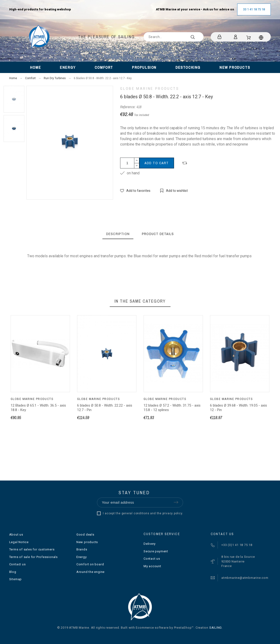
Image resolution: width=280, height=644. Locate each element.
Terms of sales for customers (32, 549)
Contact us (17, 564)
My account (152, 566)
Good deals (85, 535)
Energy (82, 557)
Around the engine (90, 572)
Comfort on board (90, 564)
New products (87, 542)
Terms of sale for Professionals (33, 557)
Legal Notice (19, 542)
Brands (82, 549)
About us (16, 535)
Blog (13, 572)
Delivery (150, 544)
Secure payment (156, 551)
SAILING (216, 628)
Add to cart (157, 163)
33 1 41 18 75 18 (254, 9)
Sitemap (15, 579)
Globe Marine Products (150, 89)
